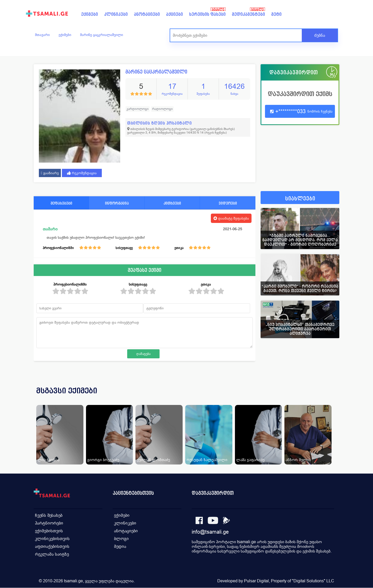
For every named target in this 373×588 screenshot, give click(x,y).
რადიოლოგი (162, 109)
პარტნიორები (49, 523)
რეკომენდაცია (82, 173)
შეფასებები (61, 203)
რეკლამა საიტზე (52, 554)
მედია (120, 546)
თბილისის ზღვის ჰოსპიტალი (159, 123)
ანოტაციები (147, 14)
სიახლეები (300, 199)
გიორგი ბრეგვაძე (103, 460)
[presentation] (328, 397)
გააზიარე (50, 173)
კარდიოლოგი (138, 109)
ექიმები (89, 14)
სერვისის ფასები (207, 14)
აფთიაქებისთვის (52, 546)
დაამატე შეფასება (231, 218)
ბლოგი (121, 539)
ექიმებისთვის (49, 531)
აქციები (174, 14)
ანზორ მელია (298, 460)
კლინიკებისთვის (52, 539)
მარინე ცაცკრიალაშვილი (102, 35)
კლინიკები (116, 14)
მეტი (276, 14)
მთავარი (42, 35)
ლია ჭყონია (48, 460)
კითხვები (172, 203)
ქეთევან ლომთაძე (153, 460)
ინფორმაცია (117, 203)
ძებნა (320, 35)
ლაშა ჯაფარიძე (250, 460)
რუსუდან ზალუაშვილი (207, 460)
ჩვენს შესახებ (49, 515)
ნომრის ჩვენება (320, 111)
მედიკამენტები (248, 14)
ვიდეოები (228, 203)
